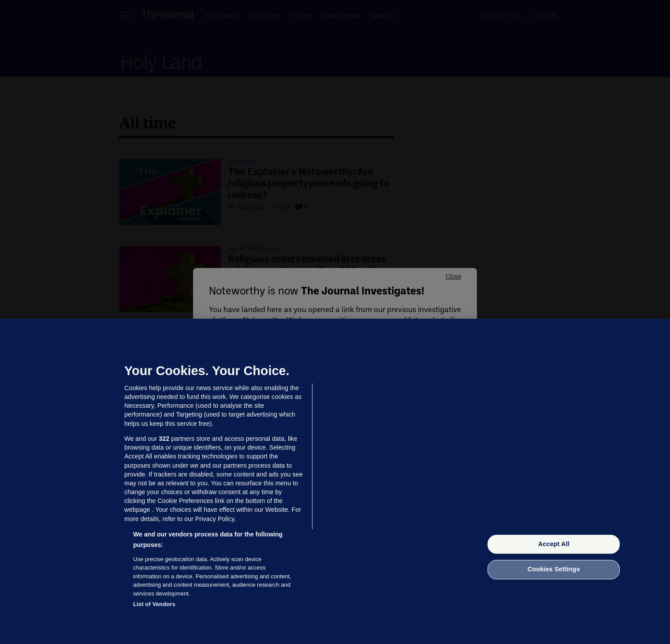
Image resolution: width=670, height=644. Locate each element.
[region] (335, 481)
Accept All (554, 544)
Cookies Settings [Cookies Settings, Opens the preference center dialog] (554, 570)
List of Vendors (154, 604)
